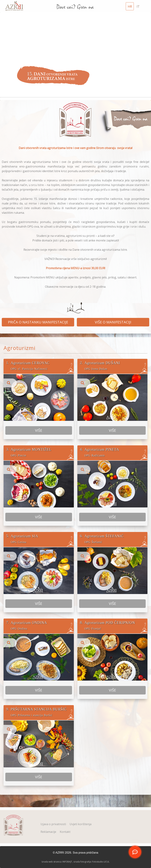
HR (130, 6)
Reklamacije (48, 832)
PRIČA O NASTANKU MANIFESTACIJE (38, 322)
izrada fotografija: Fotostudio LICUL (91, 862)
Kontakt (65, 832)
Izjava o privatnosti (53, 824)
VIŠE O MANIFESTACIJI (113, 322)
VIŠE (39, 444)
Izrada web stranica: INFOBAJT (57, 862)
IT (138, 6)
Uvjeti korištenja (80, 824)
